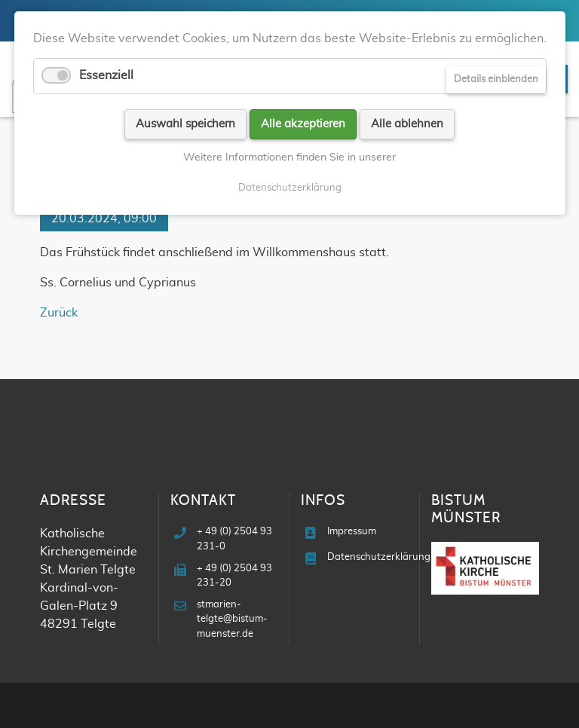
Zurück (59, 313)
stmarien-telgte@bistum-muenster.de (232, 619)
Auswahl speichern (185, 124)
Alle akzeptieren (303, 124)
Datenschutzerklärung (379, 557)
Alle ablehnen (407, 124)
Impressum (352, 532)
